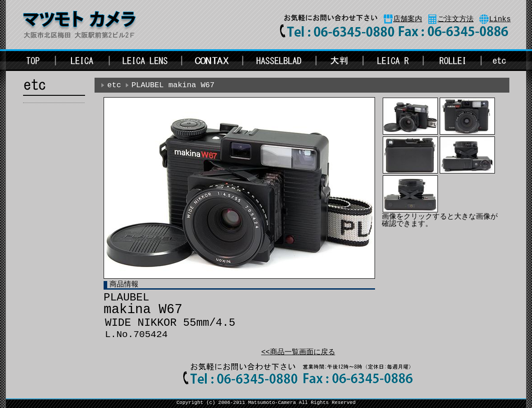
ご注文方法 (456, 19)
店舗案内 (408, 19)
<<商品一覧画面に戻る (298, 352)
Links (500, 19)
